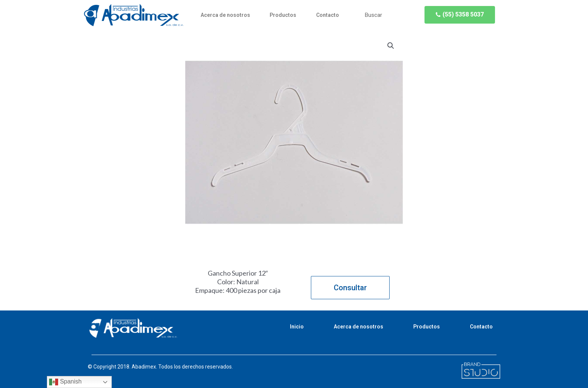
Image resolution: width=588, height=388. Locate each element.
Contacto (328, 15)
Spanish (65, 382)
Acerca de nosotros (225, 15)
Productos (283, 15)
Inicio (297, 327)
